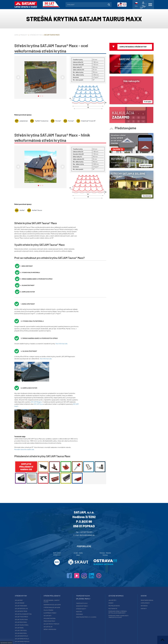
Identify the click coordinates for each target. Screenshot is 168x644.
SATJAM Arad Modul (29, 614)
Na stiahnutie (109, 589)
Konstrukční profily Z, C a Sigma (86, 598)
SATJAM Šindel (27, 608)
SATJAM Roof (27, 581)
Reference (136, 586)
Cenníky (107, 584)
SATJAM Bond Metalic (30, 617)
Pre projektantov (110, 586)
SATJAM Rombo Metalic (30, 619)
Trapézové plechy (82, 584)
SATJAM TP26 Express (29, 597)
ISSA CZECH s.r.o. (95, 640)
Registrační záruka (139, 581)
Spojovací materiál (54, 599)
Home (16, 35)
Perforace (79, 595)
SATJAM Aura (38, 385)
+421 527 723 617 (86, 513)
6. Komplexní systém (59, 272)
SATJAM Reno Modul (29, 603)
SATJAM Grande (28, 584)
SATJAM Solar (52, 607)
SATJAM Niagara (36, 383)
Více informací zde (46, 339)
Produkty (24, 35)
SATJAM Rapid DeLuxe (29, 589)
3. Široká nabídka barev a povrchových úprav (91, 266)
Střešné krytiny (36, 35)
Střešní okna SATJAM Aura (56, 588)
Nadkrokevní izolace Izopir (56, 585)
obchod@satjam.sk (87, 516)
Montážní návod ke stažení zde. (24, 430)
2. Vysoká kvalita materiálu (61, 266)
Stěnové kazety (81, 589)
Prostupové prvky (53, 602)
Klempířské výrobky (54, 594)
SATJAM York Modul (29, 611)
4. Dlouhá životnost (28, 272)
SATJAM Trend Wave (29, 586)
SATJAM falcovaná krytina (31, 595)
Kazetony (79, 592)
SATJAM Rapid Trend (29, 592)
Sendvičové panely (82, 587)
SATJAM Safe (52, 596)
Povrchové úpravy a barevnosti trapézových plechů (114, 597)
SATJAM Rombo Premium (30, 622)
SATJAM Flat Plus (28, 625)
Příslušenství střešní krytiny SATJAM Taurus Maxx (42, 437)
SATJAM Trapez (28, 628)
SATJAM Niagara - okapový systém (56, 582)
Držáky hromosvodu (54, 610)
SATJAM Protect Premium (55, 604)
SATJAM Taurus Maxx (29, 600)
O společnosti (137, 584)
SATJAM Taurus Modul (30, 606)
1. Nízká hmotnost (27, 266)
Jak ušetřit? (108, 581)
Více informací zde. (62, 324)
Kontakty (136, 589)
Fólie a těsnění (52, 591)
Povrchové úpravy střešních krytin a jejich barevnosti (114, 593)
